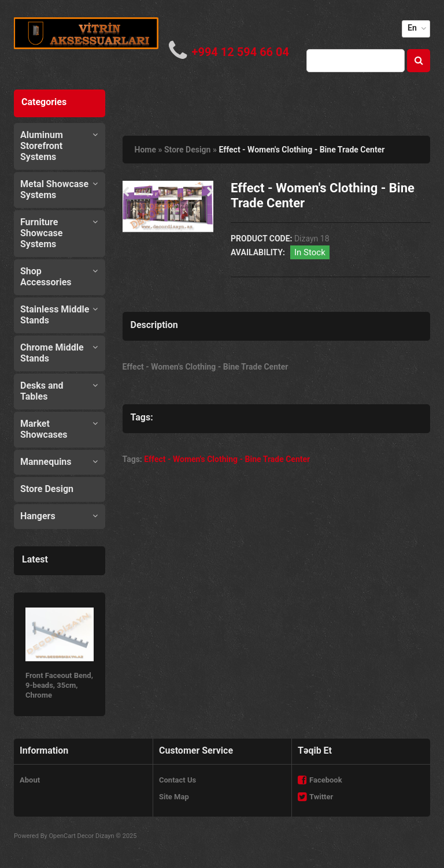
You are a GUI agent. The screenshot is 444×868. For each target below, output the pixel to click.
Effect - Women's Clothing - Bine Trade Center (301, 150)
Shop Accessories (46, 277)
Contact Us (177, 780)
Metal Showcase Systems (54, 189)
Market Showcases (44, 429)
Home (145, 150)
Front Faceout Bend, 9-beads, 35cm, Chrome (59, 685)
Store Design (47, 489)
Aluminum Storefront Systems (42, 146)
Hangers (38, 516)
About (30, 780)
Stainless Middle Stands (55, 315)
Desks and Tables (42, 391)
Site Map (174, 797)
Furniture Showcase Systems (41, 233)
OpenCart (62, 836)
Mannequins (46, 462)
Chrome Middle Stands (52, 353)
